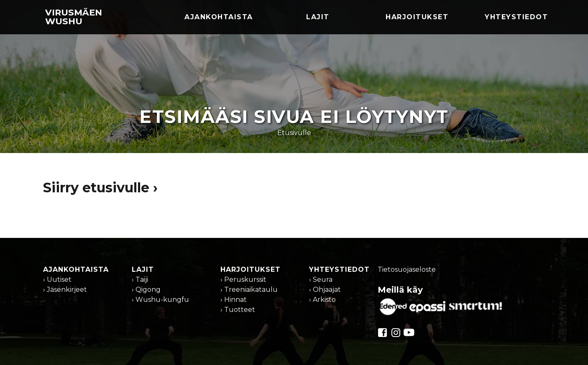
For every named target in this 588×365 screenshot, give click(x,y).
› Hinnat (234, 300)
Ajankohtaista (219, 17)
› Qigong (146, 290)
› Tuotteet (238, 310)
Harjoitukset (417, 17)
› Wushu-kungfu (160, 300)
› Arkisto (322, 300)
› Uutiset (57, 279)
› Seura (321, 279)
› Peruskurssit (243, 279)
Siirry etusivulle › (100, 188)
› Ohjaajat (325, 290)
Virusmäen (74, 17)
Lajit (318, 17)
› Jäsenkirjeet (65, 290)
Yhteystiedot (516, 17)
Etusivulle (294, 133)
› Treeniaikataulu (249, 290)
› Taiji (140, 279)
